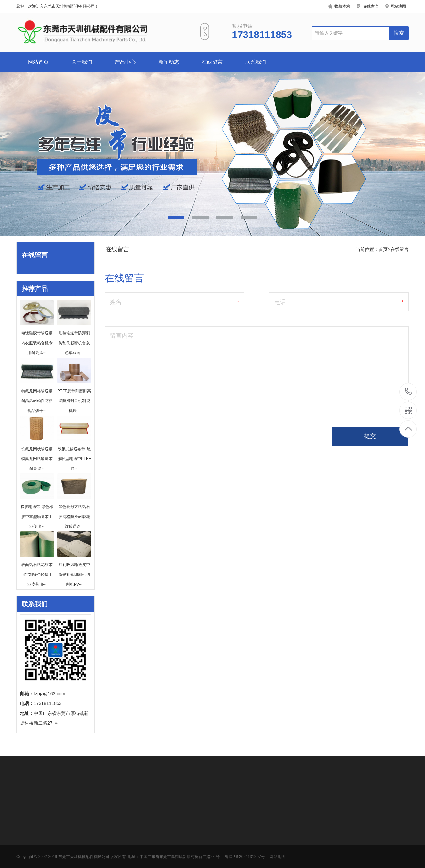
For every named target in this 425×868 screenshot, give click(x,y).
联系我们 (256, 62)
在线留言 (371, 6)
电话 (280, 302)
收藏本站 (342, 6)
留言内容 (122, 336)
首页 (383, 249)
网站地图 (398, 6)
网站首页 (38, 62)
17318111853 (408, 391)
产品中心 (125, 62)
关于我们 (82, 62)
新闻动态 (169, 62)
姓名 (116, 302)
